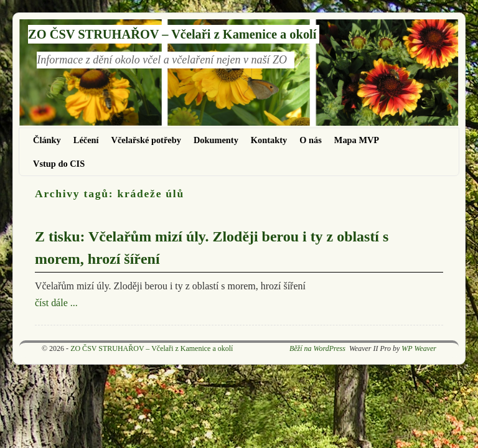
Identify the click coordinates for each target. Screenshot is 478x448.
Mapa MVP (357, 140)
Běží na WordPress (317, 348)
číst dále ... (56, 303)
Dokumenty (216, 140)
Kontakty (269, 140)
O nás (311, 140)
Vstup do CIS (59, 164)
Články (47, 140)
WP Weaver (419, 348)
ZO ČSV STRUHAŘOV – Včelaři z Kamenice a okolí (172, 34)
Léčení (86, 140)
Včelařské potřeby (146, 140)
